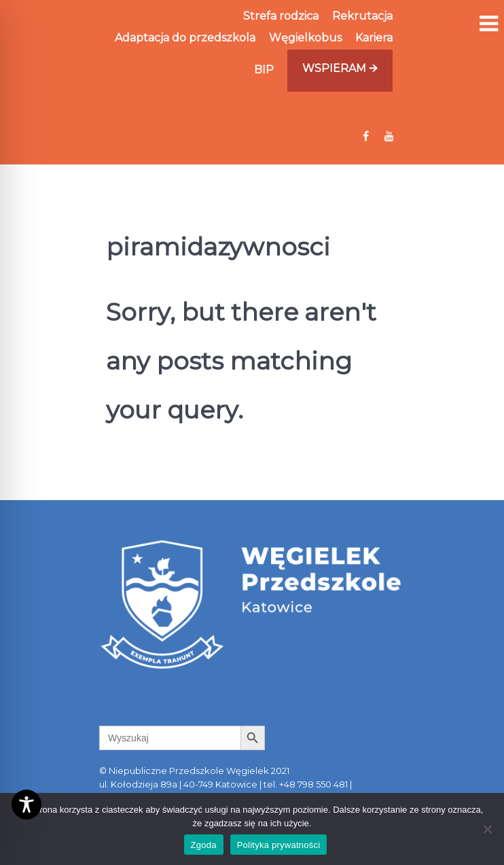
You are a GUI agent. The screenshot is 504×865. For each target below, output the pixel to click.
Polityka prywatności (279, 845)
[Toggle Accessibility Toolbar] (26, 805)
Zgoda (204, 845)
